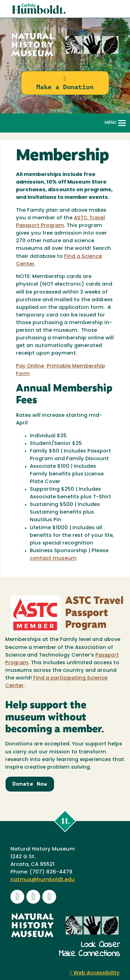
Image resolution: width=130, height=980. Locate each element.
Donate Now (30, 784)
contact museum (53, 559)
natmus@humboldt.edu (42, 880)
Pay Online (30, 366)
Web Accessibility (95, 973)
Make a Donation (65, 83)
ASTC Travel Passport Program (94, 613)
